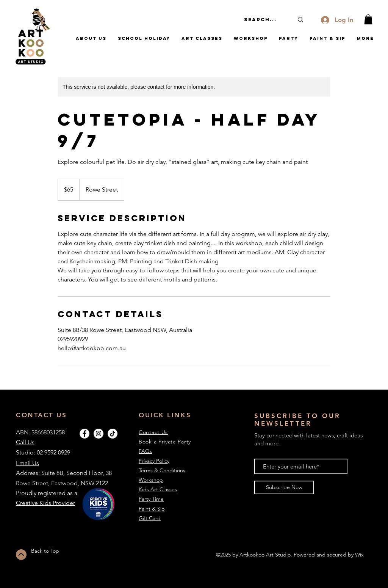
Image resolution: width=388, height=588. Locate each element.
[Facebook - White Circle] (84, 434)
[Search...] (263, 20)
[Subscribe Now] (284, 487)
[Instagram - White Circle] (99, 434)
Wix (359, 555)
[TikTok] (113, 434)
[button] (368, 19)
